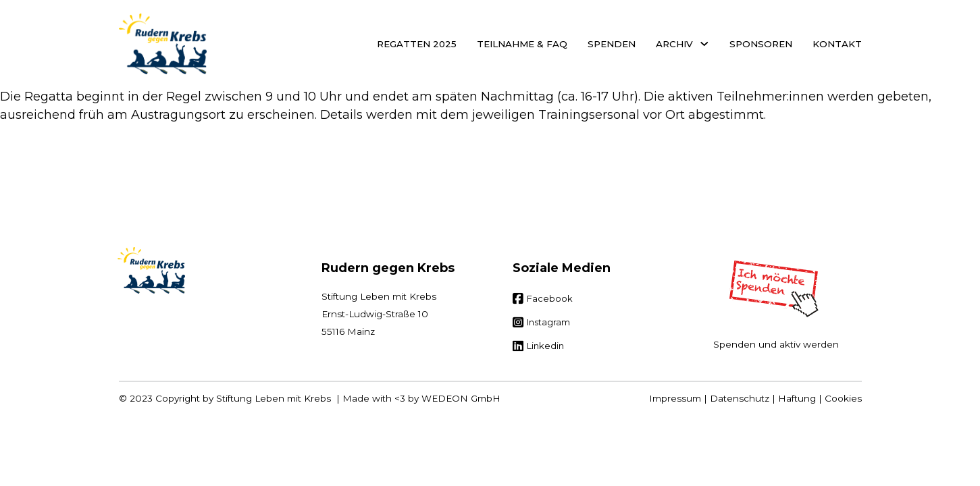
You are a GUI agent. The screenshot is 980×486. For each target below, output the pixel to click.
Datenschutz (740, 398)
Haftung (797, 398)
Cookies (843, 398)
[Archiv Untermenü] (704, 44)
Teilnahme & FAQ (522, 44)
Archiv (674, 44)
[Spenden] (776, 289)
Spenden (612, 44)
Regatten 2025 (417, 44)
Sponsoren (761, 44)
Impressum (675, 398)
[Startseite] (163, 44)
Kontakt (837, 44)
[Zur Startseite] (151, 270)
